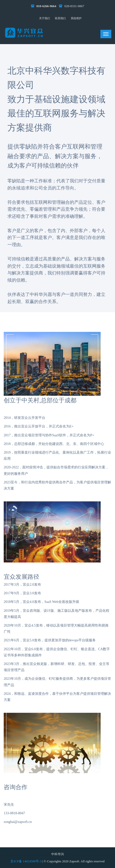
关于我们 (45, 18)
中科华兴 (58, 854)
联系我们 (60, 18)
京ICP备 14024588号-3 (26, 861)
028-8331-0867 (74, 6)
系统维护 (76, 18)
